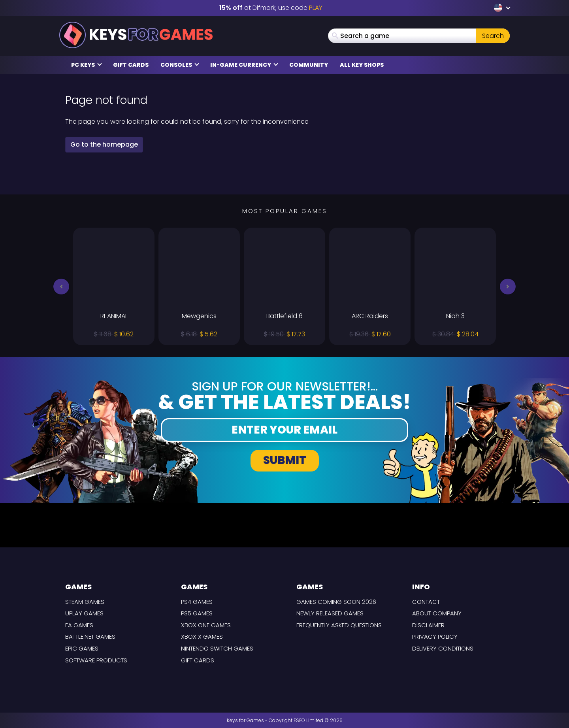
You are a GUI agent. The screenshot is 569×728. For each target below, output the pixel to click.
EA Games (79, 625)
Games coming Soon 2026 (336, 602)
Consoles (180, 65)
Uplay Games (84, 613)
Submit (285, 460)
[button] (61, 287)
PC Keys (87, 65)
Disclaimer (428, 625)
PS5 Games (197, 613)
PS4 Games (197, 602)
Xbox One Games (206, 625)
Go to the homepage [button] (104, 144)
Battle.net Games (90, 637)
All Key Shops (362, 65)
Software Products (96, 660)
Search (493, 36)
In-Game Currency (244, 65)
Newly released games (330, 613)
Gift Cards (131, 65)
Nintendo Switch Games (217, 648)
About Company (437, 613)
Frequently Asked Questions (339, 625)
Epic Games (82, 648)
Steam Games (85, 602)
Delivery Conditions (443, 648)
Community (309, 65)
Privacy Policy (435, 637)
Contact (426, 602)
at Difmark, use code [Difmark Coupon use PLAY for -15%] (271, 8)
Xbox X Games (202, 637)
